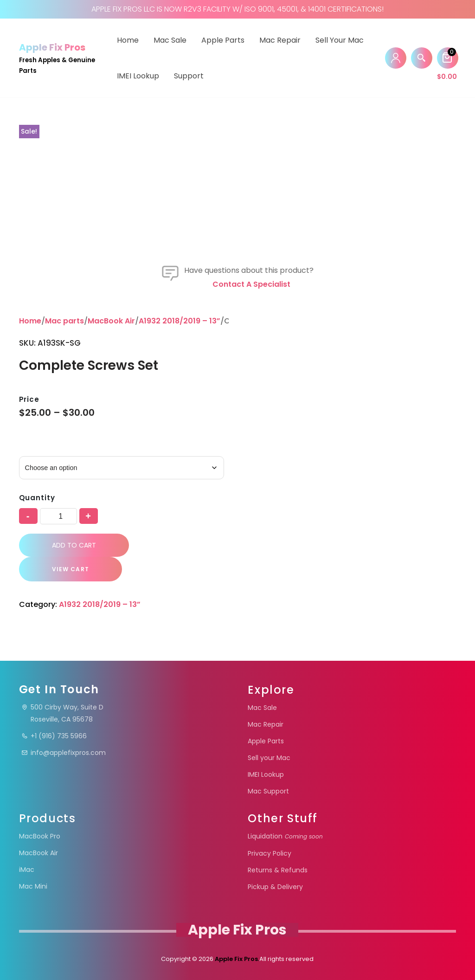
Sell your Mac (340, 40)
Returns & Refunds (278, 870)
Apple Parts (223, 40)
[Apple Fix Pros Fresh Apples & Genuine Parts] (60, 58)
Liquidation (285, 836)
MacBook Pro (40, 836)
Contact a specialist (251, 284)
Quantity (37, 498)
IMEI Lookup (138, 76)
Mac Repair (280, 40)
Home (128, 40)
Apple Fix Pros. (236, 959)
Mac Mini (33, 886)
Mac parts (64, 321)
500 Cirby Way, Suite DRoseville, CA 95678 (62, 713)
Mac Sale (170, 40)
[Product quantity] (58, 516)
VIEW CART (71, 569)
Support (189, 76)
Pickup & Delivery (275, 887)
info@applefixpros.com (64, 753)
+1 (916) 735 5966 (54, 736)
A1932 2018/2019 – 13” (180, 321)
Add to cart (74, 545)
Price (29, 399)
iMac (27, 870)
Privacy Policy (270, 853)
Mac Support (268, 791)
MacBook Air (111, 321)
